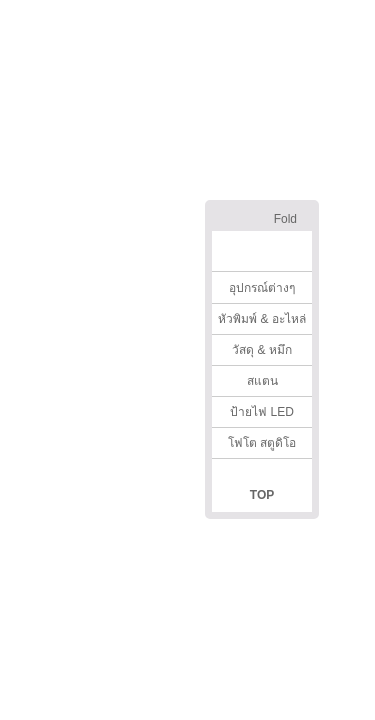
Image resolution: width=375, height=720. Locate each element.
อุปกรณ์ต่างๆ (262, 288)
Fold (285, 219)
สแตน (262, 381)
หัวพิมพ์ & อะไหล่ (262, 319)
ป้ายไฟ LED (262, 412)
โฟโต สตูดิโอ (262, 443)
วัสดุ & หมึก (262, 350)
